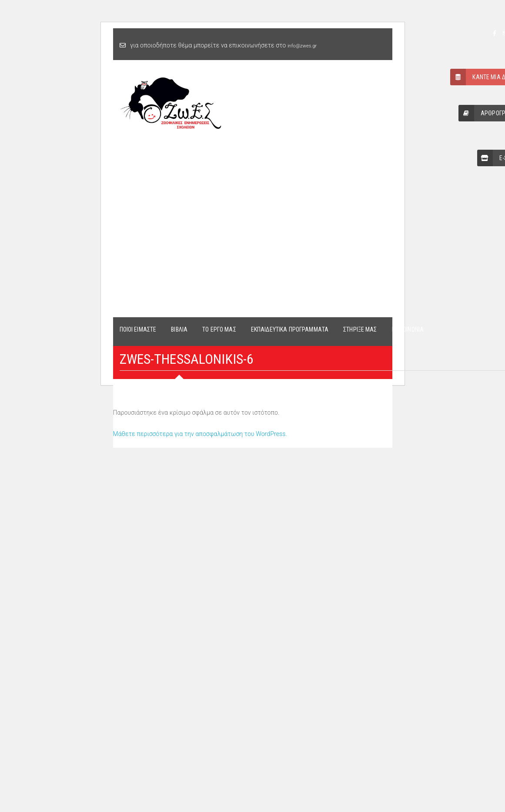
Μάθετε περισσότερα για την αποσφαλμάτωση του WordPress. (200, 434)
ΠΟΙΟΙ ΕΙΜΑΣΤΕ (138, 329)
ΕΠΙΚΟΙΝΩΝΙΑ (408, 329)
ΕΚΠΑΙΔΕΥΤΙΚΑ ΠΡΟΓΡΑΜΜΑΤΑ (290, 329)
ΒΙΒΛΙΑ (179, 329)
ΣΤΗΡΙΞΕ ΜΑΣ (360, 329)
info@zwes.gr (302, 46)
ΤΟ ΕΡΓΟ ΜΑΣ (219, 329)
